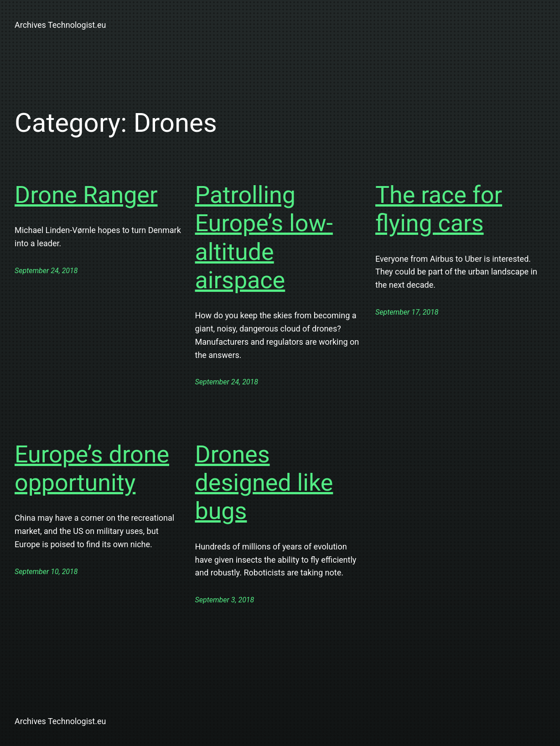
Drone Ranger (86, 195)
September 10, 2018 (46, 572)
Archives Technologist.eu (60, 25)
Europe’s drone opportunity (92, 469)
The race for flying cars (439, 209)
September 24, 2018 (46, 271)
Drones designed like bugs (264, 483)
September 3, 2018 (225, 600)
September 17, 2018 (407, 312)
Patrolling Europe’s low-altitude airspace (264, 238)
